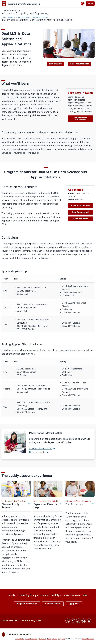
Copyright (62, 639)
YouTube (84, 621)
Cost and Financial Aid (41, 448)
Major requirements (79, 64)
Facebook (73, 621)
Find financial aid (80, 212)
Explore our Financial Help (45, 506)
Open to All (42, 639)
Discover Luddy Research (10, 506)
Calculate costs (81, 219)
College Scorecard (31, 639)
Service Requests (32, 621)
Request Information (27, 604)
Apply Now (74, 604)
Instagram (78, 621)
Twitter (68, 621)
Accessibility (19, 639)
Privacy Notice (52, 639)
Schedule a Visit (53, 604)
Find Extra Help (74, 504)
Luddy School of (25, 12)
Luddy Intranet (10, 621)
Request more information (80, 119)
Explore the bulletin (81, 206)
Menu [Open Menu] (90, 3)
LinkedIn (89, 621)
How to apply (55, 64)
